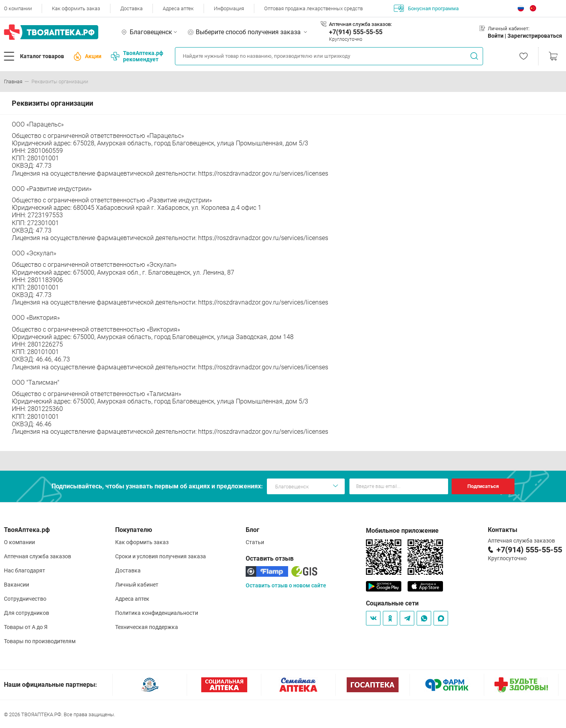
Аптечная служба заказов (38, 556)
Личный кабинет (137, 585)
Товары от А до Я (26, 627)
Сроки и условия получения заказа (161, 556)
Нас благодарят (25, 570)
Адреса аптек (178, 8)
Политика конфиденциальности (157, 613)
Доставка (131, 8)
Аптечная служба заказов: (360, 24)
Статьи (255, 542)
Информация (229, 8)
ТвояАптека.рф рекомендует (137, 56)
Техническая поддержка (147, 627)
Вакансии (17, 585)
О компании (18, 8)
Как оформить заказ (76, 8)
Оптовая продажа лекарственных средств (313, 8)
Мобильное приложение (402, 531)
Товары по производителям (40, 641)
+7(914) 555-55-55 (356, 32)
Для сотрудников (27, 613)
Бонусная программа (426, 8)
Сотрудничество (25, 599)
